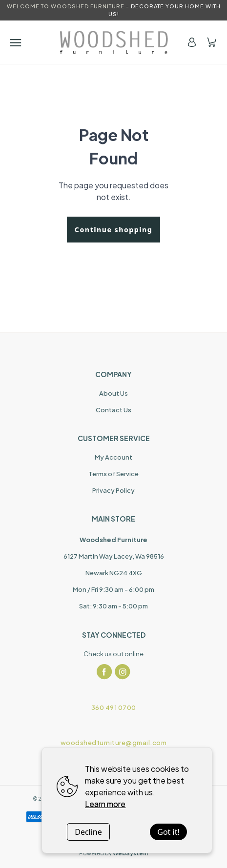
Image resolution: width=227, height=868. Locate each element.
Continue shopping (113, 230)
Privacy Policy (113, 490)
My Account (113, 457)
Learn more (105, 804)
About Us (113, 393)
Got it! (168, 832)
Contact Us (113, 410)
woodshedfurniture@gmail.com (114, 743)
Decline (88, 832)
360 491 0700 (114, 707)
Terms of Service (113, 474)
